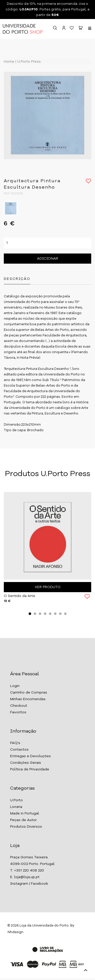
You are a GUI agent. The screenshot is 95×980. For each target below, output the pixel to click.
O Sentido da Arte (20, 596)
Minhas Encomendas (28, 699)
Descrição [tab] (17, 279)
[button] (81, 29)
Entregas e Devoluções (31, 756)
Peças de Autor (23, 820)
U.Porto (16, 800)
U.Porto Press (29, 62)
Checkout (19, 706)
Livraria (16, 807)
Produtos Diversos (26, 827)
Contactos (19, 750)
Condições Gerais (26, 763)
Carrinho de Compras (29, 693)
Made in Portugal (25, 813)
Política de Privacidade (30, 769)
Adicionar (48, 259)
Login (15, 686)
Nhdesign (15, 932)
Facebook (40, 884)
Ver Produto (48, 587)
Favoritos (18, 712)
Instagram (19, 884)
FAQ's (15, 743)
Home (9, 62)
